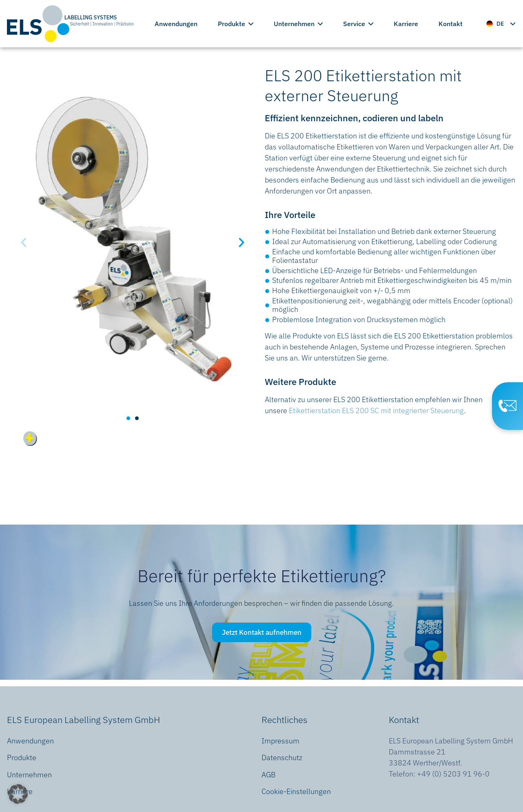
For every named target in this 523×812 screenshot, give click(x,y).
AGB (268, 775)
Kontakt (451, 24)
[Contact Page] (507, 406)
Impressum (280, 741)
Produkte (236, 24)
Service (358, 24)
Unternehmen (298, 24)
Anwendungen (176, 24)
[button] (24, 242)
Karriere (406, 24)
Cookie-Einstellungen (296, 791)
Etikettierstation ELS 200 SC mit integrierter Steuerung (376, 410)
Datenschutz (282, 757)
